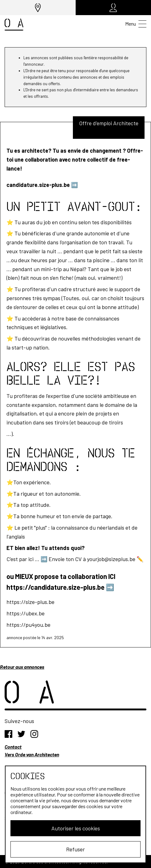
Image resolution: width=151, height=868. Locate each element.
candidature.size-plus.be (38, 185)
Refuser (75, 849)
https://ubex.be (26, 613)
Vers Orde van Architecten (32, 754)
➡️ (74, 185)
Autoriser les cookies (76, 828)
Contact (13, 747)
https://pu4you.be (28, 625)
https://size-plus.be (30, 602)
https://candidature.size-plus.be (56, 587)
